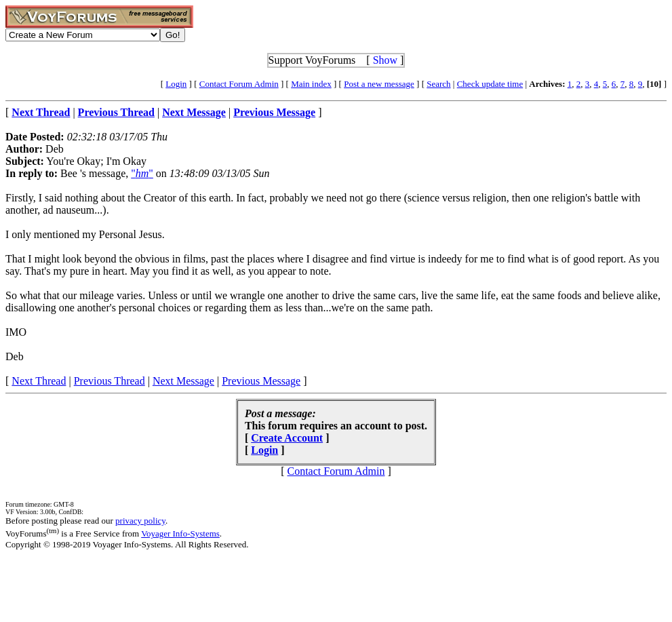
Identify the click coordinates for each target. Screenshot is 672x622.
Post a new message (379, 84)
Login (176, 84)
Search (438, 84)
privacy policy (140, 521)
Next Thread (39, 381)
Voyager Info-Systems (180, 533)
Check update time (490, 84)
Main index (311, 84)
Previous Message (261, 381)
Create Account (287, 438)
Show (385, 60)
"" (142, 173)
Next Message (183, 381)
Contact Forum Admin (239, 84)
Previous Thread (110, 381)
